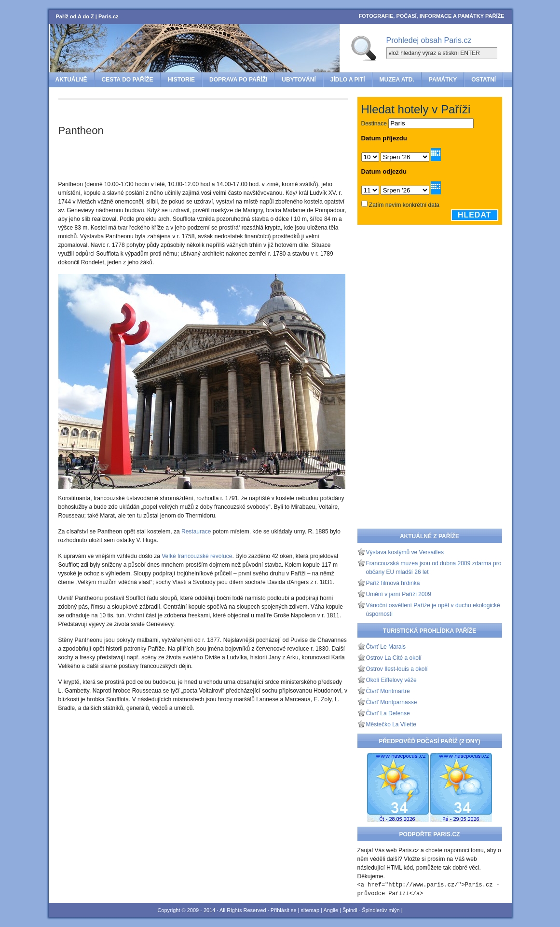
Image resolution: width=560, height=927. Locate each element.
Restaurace (196, 532)
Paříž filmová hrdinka (393, 583)
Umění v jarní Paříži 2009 (399, 594)
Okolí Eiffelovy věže (391, 680)
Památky (443, 80)
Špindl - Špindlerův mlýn (371, 910)
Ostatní (484, 80)
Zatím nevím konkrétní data (404, 205)
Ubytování (299, 80)
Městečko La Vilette (391, 724)
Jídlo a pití (348, 80)
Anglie (331, 910)
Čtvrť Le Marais (386, 647)
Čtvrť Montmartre (388, 691)
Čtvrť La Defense (388, 713)
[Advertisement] (171, 113)
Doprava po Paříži (238, 80)
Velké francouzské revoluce (197, 556)
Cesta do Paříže (128, 80)
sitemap (310, 910)
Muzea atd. (397, 80)
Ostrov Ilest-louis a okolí (397, 669)
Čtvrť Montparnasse (392, 702)
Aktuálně (71, 80)
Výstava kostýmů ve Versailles (405, 552)
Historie (181, 80)
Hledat (475, 215)
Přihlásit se (284, 910)
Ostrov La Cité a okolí (394, 658)
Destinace (374, 123)
